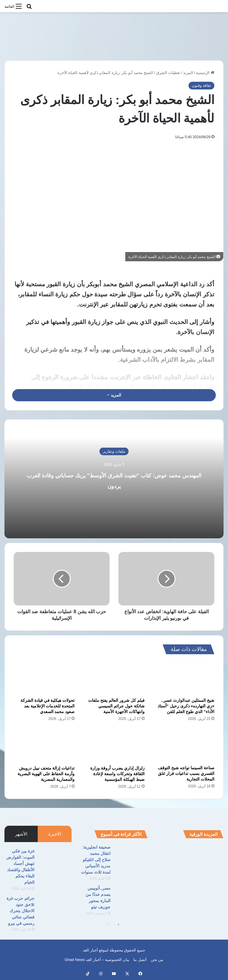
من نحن (157, 960)
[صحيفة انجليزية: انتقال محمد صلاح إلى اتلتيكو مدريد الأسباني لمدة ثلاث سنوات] (131, 855)
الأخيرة (55, 834)
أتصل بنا (140, 960)
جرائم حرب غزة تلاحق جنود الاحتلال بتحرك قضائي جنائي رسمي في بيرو (20, 911)
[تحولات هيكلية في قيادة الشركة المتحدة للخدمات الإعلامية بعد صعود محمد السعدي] (44, 677)
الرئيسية (205, 73)
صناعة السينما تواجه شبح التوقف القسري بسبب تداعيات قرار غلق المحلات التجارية (186, 773)
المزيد (188, 73)
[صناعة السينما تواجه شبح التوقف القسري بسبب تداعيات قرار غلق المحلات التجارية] (184, 745)
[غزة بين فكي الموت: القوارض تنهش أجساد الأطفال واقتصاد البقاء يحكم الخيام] (55, 859)
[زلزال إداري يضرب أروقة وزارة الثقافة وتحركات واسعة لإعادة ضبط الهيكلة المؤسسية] (114, 745)
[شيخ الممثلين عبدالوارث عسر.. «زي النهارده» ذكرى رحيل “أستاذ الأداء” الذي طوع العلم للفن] (184, 677)
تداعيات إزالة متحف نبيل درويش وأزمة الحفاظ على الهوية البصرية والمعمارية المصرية (46, 774)
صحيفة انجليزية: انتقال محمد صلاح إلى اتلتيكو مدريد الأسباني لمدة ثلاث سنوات (96, 860)
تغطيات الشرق (168, 73)
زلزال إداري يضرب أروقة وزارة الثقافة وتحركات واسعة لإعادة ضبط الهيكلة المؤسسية (117, 774)
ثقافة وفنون (201, 85)
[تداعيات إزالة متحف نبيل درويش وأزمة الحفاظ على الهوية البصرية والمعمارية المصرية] (44, 745)
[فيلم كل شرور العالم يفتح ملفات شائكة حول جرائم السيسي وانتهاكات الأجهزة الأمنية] (114, 677)
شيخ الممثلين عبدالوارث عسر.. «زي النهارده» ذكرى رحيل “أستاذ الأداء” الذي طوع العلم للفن (186, 706)
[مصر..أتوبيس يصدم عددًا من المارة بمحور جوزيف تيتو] (131, 896)
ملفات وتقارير (114, 451)
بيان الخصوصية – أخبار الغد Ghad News (97, 960)
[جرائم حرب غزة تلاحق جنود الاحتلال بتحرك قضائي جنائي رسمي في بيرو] (55, 906)
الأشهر (21, 834)
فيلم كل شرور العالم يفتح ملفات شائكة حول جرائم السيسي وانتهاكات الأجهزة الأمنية (116, 706)
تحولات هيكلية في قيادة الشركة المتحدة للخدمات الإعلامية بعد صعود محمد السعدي (48, 706)
